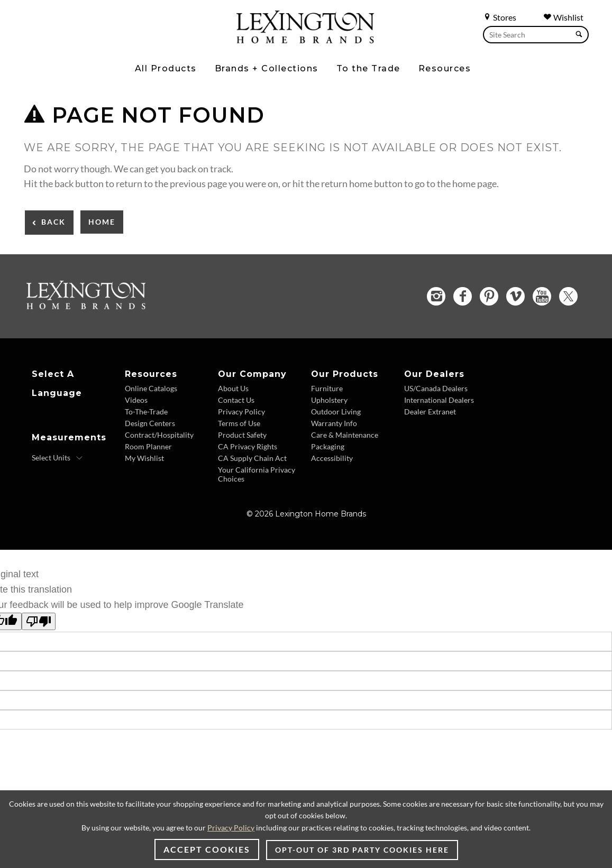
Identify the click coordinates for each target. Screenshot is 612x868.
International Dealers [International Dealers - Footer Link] (439, 400)
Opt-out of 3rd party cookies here (362, 850)
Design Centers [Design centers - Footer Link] (150, 423)
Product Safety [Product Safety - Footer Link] (242, 435)
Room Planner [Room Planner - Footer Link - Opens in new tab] (148, 446)
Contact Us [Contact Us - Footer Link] (236, 400)
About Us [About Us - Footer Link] (233, 388)
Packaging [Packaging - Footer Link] (328, 446)
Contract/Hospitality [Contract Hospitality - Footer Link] (159, 435)
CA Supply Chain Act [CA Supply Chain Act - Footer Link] (252, 458)
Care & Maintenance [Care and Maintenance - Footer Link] (345, 435)
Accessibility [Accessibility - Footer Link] (332, 458)
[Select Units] (57, 458)
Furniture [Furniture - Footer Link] (327, 388)
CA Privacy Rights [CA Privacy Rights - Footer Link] (248, 446)
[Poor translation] (39, 621)
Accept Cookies (207, 849)
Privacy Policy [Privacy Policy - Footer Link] (241, 412)
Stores (500, 17)
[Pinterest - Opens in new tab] (489, 296)
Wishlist (563, 17)
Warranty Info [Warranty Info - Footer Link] (334, 423)
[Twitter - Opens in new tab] (568, 296)
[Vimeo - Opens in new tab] (515, 296)
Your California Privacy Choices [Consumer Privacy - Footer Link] (257, 474)
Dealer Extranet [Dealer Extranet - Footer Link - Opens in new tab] (430, 412)
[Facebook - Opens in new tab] (463, 296)
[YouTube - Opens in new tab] (542, 296)
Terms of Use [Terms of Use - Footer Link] (239, 423)
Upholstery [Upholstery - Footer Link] (329, 400)
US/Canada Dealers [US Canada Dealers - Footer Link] (436, 388)
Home (102, 222)
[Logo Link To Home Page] (305, 40)
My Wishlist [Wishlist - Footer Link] (144, 458)
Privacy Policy (231, 828)
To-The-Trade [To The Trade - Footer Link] (146, 412)
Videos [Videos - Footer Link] (136, 400)
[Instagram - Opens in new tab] (436, 296)
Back (53, 222)
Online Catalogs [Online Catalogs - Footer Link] (151, 388)
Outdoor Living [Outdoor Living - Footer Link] (336, 412)
